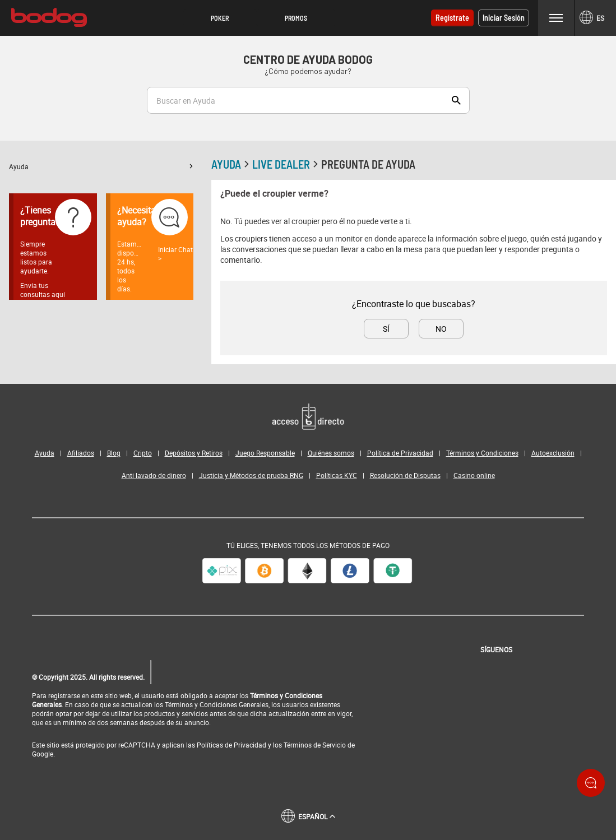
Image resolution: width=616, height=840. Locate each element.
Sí (386, 329)
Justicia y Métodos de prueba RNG (251, 475)
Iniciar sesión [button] (504, 18)
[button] (220, 18)
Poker (220, 18)
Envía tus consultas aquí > (43, 294)
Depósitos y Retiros (194, 453)
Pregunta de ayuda (368, 164)
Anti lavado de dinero (154, 475)
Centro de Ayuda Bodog (308, 59)
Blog (114, 453)
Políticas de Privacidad (231, 745)
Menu (556, 18)
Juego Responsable (265, 453)
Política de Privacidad (400, 453)
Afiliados (81, 453)
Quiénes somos (331, 453)
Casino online (474, 475)
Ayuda (101, 166)
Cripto (143, 453)
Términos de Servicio (315, 745)
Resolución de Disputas (405, 475)
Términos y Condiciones (482, 453)
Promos (296, 18)
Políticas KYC (337, 475)
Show (456, 100)
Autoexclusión (553, 453)
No (441, 329)
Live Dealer (287, 164)
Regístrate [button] (452, 18)
